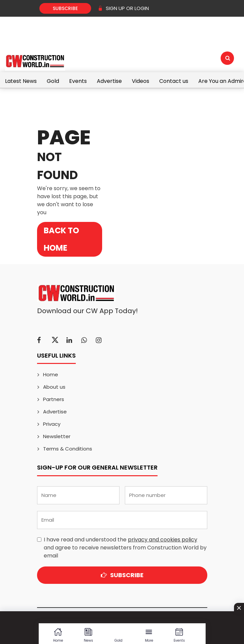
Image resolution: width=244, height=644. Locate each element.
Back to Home (61, 239)
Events (78, 81)
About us (54, 387)
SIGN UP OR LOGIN (123, 8)
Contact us (174, 81)
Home (51, 374)
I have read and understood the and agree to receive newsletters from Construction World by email (125, 548)
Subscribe (65, 8)
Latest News (21, 81)
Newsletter (57, 436)
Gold (53, 81)
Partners (54, 399)
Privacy (52, 424)
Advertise (109, 81)
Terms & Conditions (68, 449)
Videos (141, 81)
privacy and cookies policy (163, 540)
